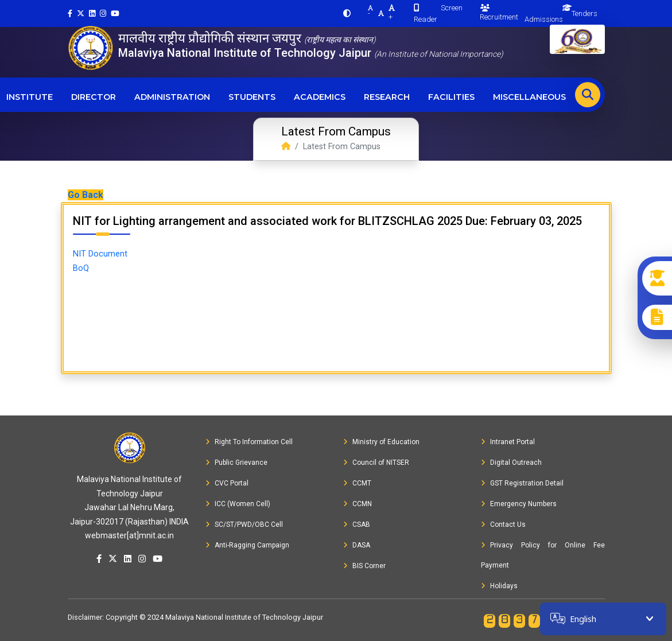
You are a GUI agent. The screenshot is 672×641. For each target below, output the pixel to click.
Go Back (86, 195)
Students (252, 97)
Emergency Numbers (519, 504)
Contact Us (503, 525)
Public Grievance (236, 463)
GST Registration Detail (522, 483)
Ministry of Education (381, 442)
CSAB (357, 525)
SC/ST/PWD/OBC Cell (244, 525)
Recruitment (499, 13)
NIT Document (100, 254)
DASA (357, 545)
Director (94, 97)
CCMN (358, 504)
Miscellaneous (529, 97)
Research (387, 97)
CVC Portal (227, 483)
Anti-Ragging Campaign (247, 545)
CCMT (357, 483)
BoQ (81, 268)
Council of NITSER (376, 463)
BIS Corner (364, 566)
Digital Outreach (511, 463)
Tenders (584, 13)
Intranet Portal (508, 442)
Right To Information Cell (249, 442)
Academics (320, 97)
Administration (172, 97)
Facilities (451, 97)
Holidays (499, 586)
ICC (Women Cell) (238, 504)
